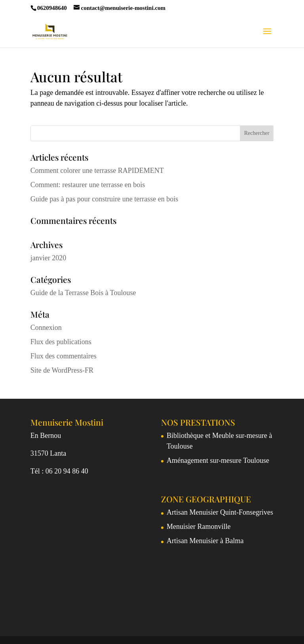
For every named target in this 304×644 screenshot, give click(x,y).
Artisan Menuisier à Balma (205, 541)
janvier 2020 (48, 258)
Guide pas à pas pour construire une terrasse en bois (104, 199)
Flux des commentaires (64, 356)
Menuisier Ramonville (199, 527)
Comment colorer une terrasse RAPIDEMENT (97, 170)
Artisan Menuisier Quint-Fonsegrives (220, 512)
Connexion (46, 328)
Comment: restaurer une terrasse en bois (88, 185)
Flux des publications (61, 342)
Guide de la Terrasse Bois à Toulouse (83, 293)
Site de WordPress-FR (62, 370)
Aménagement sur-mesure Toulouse (218, 460)
